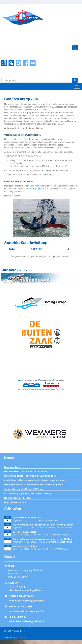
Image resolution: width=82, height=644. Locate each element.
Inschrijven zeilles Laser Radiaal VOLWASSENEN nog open (33, 485)
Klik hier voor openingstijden (25, 590)
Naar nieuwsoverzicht (15, 502)
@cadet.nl (35, 189)
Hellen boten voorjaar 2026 (18, 498)
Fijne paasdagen (13, 467)
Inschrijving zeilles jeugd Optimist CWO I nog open (30, 476)
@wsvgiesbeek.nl (27, 601)
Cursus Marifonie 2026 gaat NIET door (24, 489)
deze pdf (48, 175)
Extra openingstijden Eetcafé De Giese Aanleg (28, 493)
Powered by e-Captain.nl (15, 638)
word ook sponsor (25, 270)
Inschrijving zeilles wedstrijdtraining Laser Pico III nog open (35, 480)
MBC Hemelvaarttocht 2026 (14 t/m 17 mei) (26, 471)
